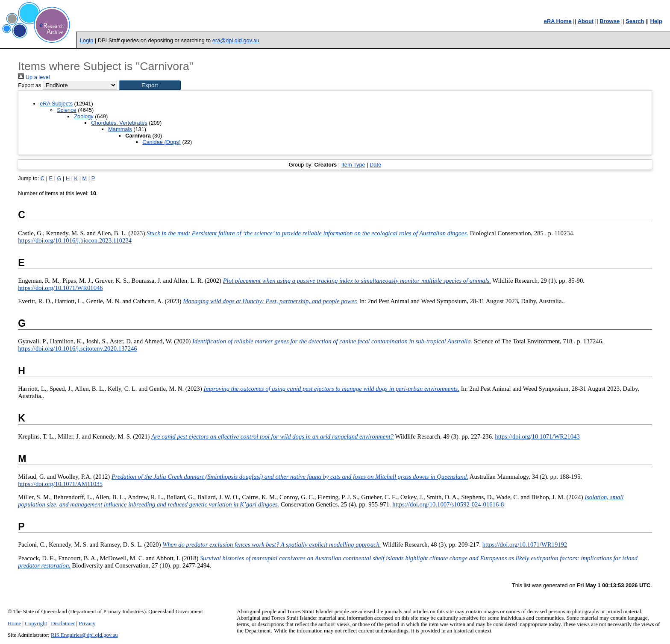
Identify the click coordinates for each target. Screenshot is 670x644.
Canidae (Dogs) (162, 142)
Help (656, 21)
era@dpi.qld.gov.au (236, 40)
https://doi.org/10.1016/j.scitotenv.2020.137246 (77, 348)
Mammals (120, 129)
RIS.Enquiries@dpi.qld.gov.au (84, 635)
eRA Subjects (56, 104)
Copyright (36, 624)
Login (87, 40)
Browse (610, 21)
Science (67, 110)
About (586, 21)
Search (635, 21)
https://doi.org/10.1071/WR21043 (537, 436)
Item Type (353, 165)
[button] (150, 85)
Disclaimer (63, 624)
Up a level (34, 77)
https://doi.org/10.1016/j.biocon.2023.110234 (75, 240)
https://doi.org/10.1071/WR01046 (60, 288)
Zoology (84, 116)
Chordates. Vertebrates (119, 123)
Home (14, 624)
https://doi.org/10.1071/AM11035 (60, 484)
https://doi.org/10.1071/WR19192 (525, 544)
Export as (29, 85)
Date (375, 165)
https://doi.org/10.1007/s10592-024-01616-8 (448, 504)
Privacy (87, 624)
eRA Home (557, 21)
